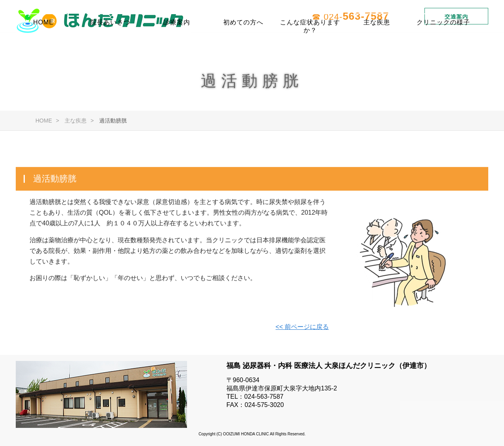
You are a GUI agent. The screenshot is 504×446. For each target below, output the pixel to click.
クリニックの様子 (443, 45)
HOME (43, 45)
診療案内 (177, 45)
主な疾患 (377, 45)
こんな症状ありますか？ (310, 48)
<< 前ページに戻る (302, 328)
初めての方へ (243, 45)
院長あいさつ (110, 45)
